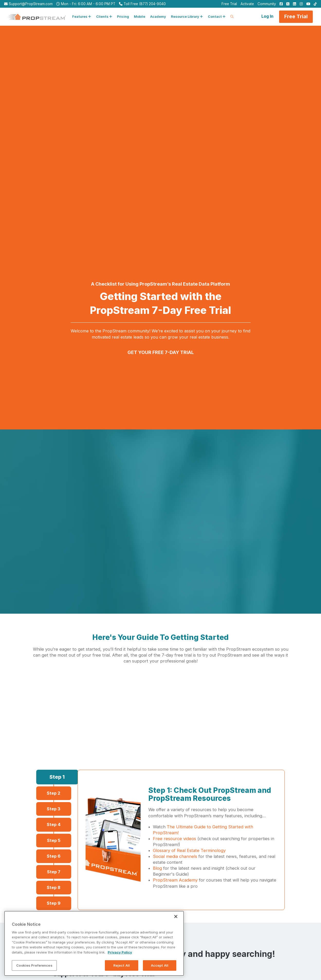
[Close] (176, 921)
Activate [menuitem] (247, 4)
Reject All (122, 970)
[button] (82, 17)
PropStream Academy (175, 880)
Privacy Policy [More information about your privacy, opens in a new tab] (120, 957)
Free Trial (296, 16)
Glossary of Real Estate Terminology (189, 850)
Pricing (123, 16)
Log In (267, 16)
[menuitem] (280, 4)
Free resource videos (175, 839)
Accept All (160, 970)
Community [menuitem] (267, 4)
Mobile (140, 16)
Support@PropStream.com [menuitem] (28, 4)
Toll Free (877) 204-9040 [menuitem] (142, 4)
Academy (158, 16)
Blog (157, 868)
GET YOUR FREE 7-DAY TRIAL (161, 352)
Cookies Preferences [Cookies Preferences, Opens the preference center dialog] (34, 970)
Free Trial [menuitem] (229, 4)
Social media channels (175, 856)
